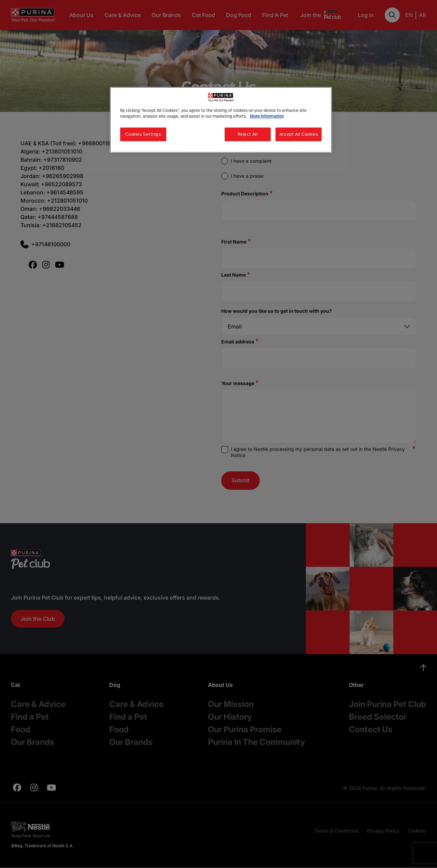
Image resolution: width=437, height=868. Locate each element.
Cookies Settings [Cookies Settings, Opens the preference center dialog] (143, 134)
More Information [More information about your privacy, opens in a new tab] (267, 116)
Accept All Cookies (299, 134)
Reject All (248, 134)
